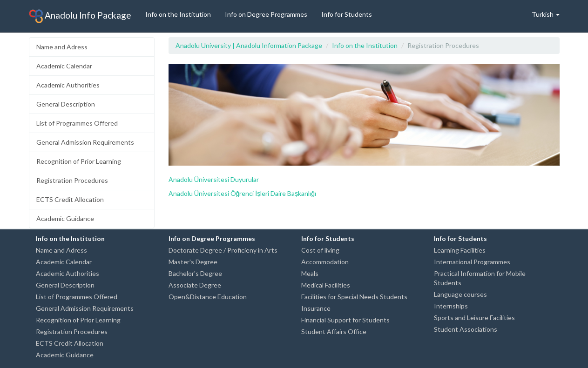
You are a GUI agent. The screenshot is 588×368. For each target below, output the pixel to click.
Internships (451, 306)
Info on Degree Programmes (266, 14)
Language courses (460, 294)
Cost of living (320, 250)
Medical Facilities (326, 285)
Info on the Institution (178, 14)
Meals (310, 273)
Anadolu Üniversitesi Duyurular (214, 179)
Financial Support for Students (345, 320)
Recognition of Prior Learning (79, 161)
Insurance (316, 308)
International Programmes (472, 262)
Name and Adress (62, 47)
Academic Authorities (68, 85)
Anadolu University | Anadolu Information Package (249, 45)
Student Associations (466, 329)
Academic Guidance (65, 218)
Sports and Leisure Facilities (474, 318)
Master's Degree (193, 262)
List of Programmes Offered (77, 123)
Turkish (546, 14)
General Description (66, 104)
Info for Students (347, 14)
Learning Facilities (460, 250)
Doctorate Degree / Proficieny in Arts (223, 250)
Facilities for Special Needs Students (354, 297)
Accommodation (325, 262)
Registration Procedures (72, 180)
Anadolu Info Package (80, 16)
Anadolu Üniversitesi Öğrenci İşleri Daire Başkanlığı (242, 193)
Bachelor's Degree (195, 273)
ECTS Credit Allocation (70, 199)
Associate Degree (195, 285)
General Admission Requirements (85, 142)
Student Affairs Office (334, 331)
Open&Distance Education (208, 297)
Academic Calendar (64, 66)
